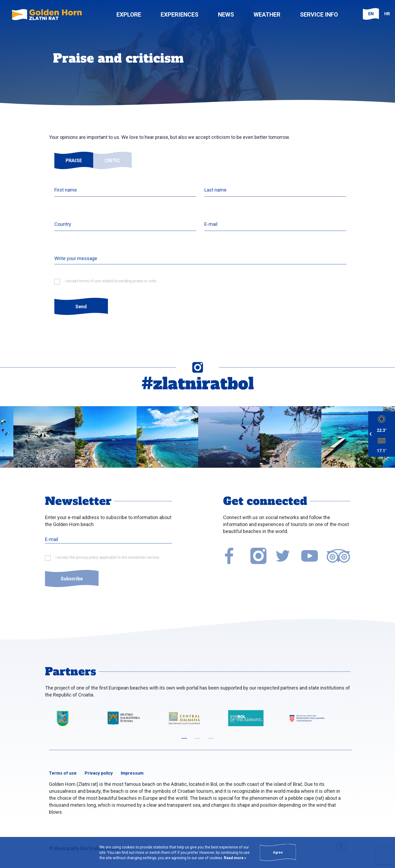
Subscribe (72, 579)
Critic (112, 160)
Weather (267, 15)
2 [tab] (198, 738)
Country (63, 224)
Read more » (235, 858)
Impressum (132, 773)
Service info (319, 15)
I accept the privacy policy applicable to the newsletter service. (108, 557)
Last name (215, 190)
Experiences (180, 15)
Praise (74, 160)
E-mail (211, 224)
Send (81, 307)
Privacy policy (99, 773)
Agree (278, 852)
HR (387, 14)
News (226, 15)
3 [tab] (211, 738)
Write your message (76, 258)
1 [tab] (184, 738)
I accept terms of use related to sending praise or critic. (111, 281)
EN (371, 14)
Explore (129, 15)
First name (66, 190)
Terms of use (63, 773)
